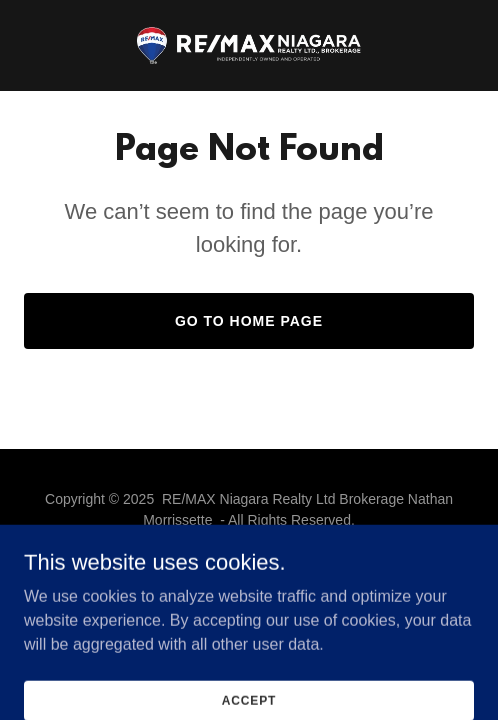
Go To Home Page (249, 321)
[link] (249, 45)
